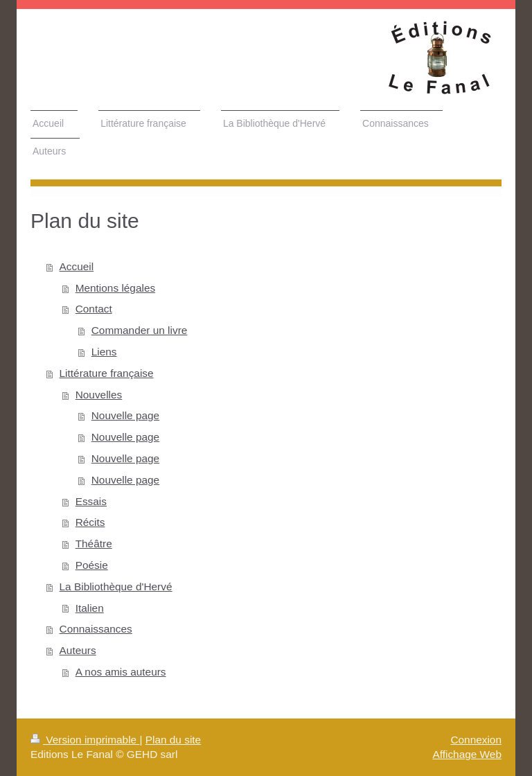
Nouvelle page (125, 415)
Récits (90, 522)
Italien (90, 608)
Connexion (476, 740)
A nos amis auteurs (121, 672)
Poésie (92, 565)
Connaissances (96, 629)
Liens (104, 352)
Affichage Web (467, 754)
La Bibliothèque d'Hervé (116, 587)
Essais (91, 501)
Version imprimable (85, 740)
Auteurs (78, 650)
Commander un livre (140, 330)
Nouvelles (99, 395)
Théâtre (94, 544)
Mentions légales (116, 288)
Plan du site (173, 740)
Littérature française (107, 373)
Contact (94, 309)
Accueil (77, 266)
